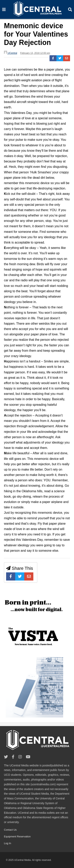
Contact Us (10, 830)
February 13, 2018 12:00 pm (35, 53)
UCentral (11, 53)
